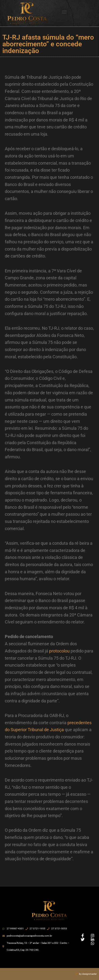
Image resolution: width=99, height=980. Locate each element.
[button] (64, 12)
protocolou (59, 651)
